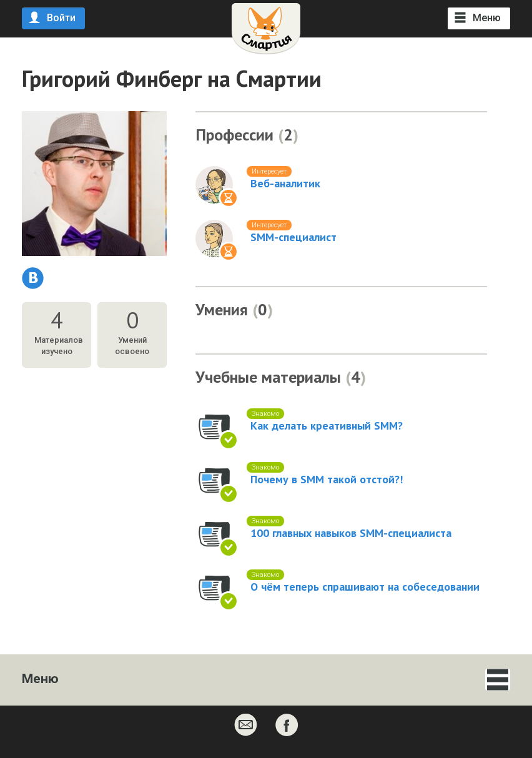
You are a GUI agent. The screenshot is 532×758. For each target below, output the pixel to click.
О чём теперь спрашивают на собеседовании (365, 587)
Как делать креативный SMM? (327, 426)
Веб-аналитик (285, 184)
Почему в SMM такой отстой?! (327, 480)
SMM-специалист (293, 237)
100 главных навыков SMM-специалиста (351, 533)
